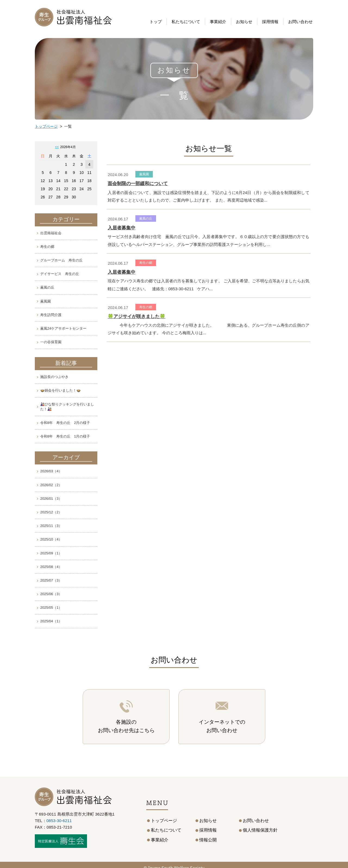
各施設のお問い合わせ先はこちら (126, 720)
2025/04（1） (51, 621)
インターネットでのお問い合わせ (222, 720)
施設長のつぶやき (54, 377)
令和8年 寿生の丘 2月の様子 (65, 423)
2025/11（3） (51, 526)
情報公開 (208, 834)
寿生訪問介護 (51, 315)
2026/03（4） (51, 471)
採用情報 (270, 22)
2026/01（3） (51, 499)
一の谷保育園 (51, 342)
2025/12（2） (51, 512)
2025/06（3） (51, 594)
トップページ (46, 126)
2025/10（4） (51, 539)
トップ (156, 22)
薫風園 (46, 301)
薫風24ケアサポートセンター (63, 328)
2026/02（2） (51, 485)
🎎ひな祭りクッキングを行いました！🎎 (67, 407)
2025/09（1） (51, 553)
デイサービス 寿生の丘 (60, 274)
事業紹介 (160, 834)
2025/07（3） (51, 580)
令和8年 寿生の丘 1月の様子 (65, 436)
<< (57, 147)
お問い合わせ (300, 22)
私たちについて (186, 22)
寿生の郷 (47, 247)
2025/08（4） (51, 567)
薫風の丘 (47, 287)
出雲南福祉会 (51, 233)
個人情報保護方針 (260, 824)
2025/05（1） (51, 608)
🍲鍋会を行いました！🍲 (60, 390)
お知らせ (244, 22)
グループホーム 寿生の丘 (61, 260)
